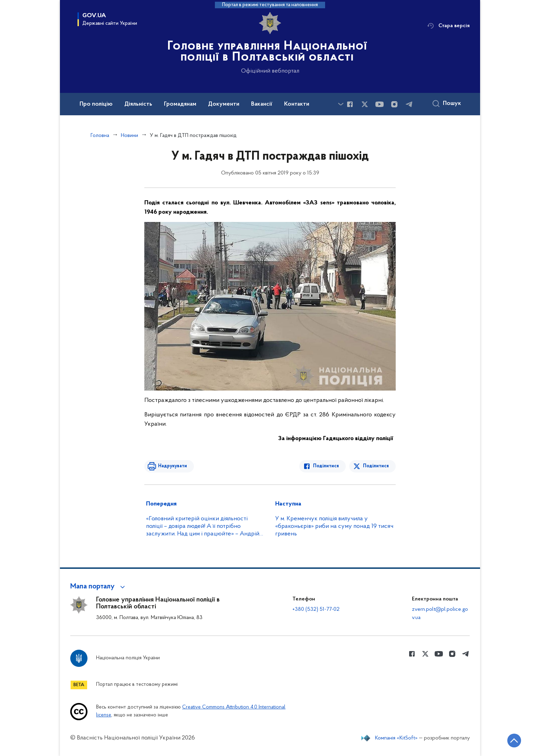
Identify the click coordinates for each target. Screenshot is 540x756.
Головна (100, 136)
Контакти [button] (297, 104)
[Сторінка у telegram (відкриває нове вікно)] (409, 104)
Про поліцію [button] (96, 104)
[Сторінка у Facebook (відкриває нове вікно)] (350, 104)
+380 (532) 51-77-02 (316, 609)
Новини (129, 136)
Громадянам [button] (180, 104)
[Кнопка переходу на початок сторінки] (514, 741)
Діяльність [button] (138, 104)
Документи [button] (224, 104)
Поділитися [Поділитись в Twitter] (376, 466)
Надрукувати (173, 466)
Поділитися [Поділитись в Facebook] (326, 466)
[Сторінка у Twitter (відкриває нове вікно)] (365, 104)
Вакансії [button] (262, 104)
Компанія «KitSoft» (396, 738)
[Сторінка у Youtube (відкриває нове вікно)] (380, 104)
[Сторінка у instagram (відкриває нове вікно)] (394, 104)
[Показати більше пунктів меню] (341, 104)
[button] (99, 587)
